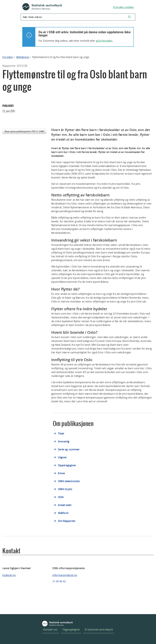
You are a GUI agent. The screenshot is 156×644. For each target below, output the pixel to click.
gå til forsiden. (104, 41)
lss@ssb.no (9, 575)
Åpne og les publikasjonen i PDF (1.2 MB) (24, 131)
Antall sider (65, 505)
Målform (63, 513)
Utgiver (62, 457)
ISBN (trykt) (65, 489)
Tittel (61, 433)
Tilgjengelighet (71, 630)
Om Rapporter (67, 521)
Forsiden (8, 57)
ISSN (61, 497)
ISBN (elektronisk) (69, 481)
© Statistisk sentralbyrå (99, 630)
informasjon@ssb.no (65, 575)
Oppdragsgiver (67, 465)
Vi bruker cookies (123, 7)
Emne (61, 473)
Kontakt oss (50, 630)
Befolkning (23, 57)
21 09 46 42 (59, 581)
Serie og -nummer (69, 449)
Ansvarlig (64, 441)
